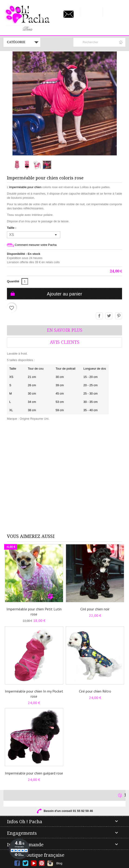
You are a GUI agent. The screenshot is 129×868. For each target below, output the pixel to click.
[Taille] (34, 235)
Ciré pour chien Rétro (95, 691)
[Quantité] (25, 281)
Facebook (17, 863)
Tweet (109, 316)
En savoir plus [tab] (65, 330)
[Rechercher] (99, 42)
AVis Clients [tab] (65, 342)
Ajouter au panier (64, 294)
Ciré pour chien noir (95, 609)
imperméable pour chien (25, 187)
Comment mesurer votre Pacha (32, 245)
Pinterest (119, 316)
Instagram (50, 863)
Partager (100, 316)
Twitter (25, 863)
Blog (59, 863)
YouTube (34, 863)
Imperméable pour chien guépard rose (34, 773)
